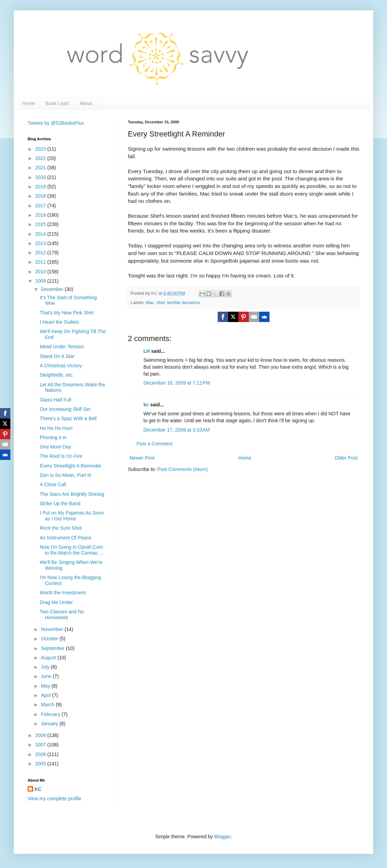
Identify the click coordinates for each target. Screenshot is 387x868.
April (46, 695)
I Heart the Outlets (59, 322)
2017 (41, 206)
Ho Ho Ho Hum (56, 428)
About (86, 103)
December (53, 289)
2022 (41, 158)
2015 (41, 224)
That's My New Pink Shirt (67, 313)
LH (147, 351)
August (49, 658)
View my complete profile (54, 799)
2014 (41, 234)
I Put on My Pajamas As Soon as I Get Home (72, 516)
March (48, 705)
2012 (41, 253)
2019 (41, 187)
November (53, 629)
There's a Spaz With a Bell (68, 418)
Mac (150, 303)
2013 (41, 243)
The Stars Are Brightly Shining (72, 494)
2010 (41, 272)
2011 (41, 262)
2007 (41, 745)
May (46, 686)
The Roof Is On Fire (61, 456)
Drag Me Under (56, 602)
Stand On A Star (57, 356)
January (50, 724)
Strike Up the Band (60, 503)
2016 (41, 215)
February (51, 714)
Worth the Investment (63, 593)
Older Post (346, 458)
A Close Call (53, 484)
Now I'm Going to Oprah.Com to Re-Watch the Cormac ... (72, 550)
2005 (41, 764)
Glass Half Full (55, 400)
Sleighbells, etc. (57, 375)
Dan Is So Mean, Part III (65, 475)
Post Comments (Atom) (183, 469)
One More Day (55, 447)
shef (161, 303)
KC (38, 789)
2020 (41, 177)
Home (29, 103)
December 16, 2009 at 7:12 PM (177, 383)
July (46, 667)
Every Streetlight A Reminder (71, 466)
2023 (41, 149)
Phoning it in (53, 437)
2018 (41, 196)
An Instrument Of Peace (65, 538)
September (53, 648)
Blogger (222, 837)
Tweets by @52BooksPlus (56, 123)
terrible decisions (184, 303)
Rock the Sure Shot (61, 528)
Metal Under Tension (62, 347)
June (47, 676)
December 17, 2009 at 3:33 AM (177, 430)
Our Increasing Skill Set (65, 409)
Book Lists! (57, 103)
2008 (41, 735)
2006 (41, 754)
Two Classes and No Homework (62, 615)
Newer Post (142, 458)
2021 (41, 168)
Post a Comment (154, 444)
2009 (41, 281)
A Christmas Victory (61, 366)
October (50, 639)
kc (146, 405)
